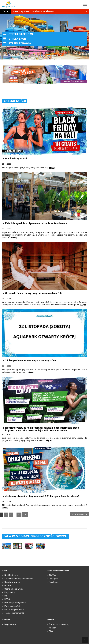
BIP (6, 596)
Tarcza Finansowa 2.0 (14, 613)
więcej (52, 168)
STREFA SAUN (17, 39)
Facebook (54, 582)
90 (19, 515)
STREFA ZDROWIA (20, 43)
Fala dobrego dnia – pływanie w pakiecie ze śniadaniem (36, 223)
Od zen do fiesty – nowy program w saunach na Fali (33, 293)
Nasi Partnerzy (11, 575)
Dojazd (8, 586)
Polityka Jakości (12, 606)
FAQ (51, 631)
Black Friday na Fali (16, 159)
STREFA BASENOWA (21, 34)
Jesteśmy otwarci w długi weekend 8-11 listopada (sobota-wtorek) (42, 496)
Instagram (54, 579)
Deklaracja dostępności (15, 603)
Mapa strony (10, 624)
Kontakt (53, 628)
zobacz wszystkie (79, 514)
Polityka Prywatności (14, 610)
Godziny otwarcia (12, 582)
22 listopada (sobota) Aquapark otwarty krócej (31, 360)
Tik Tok (52, 575)
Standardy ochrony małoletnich (19, 579)
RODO (7, 599)
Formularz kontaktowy (59, 624)
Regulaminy (10, 592)
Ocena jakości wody (14, 589)
